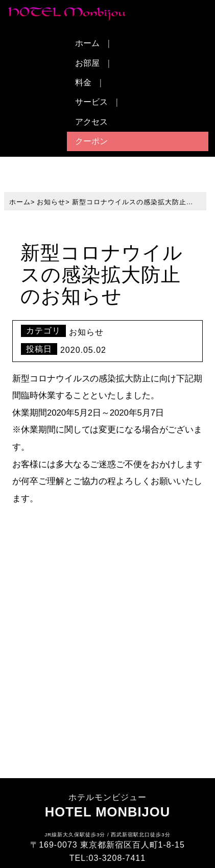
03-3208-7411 (117, 858)
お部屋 (87, 63)
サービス (91, 102)
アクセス (91, 122)
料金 (83, 82)
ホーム (87, 43)
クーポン (91, 141)
